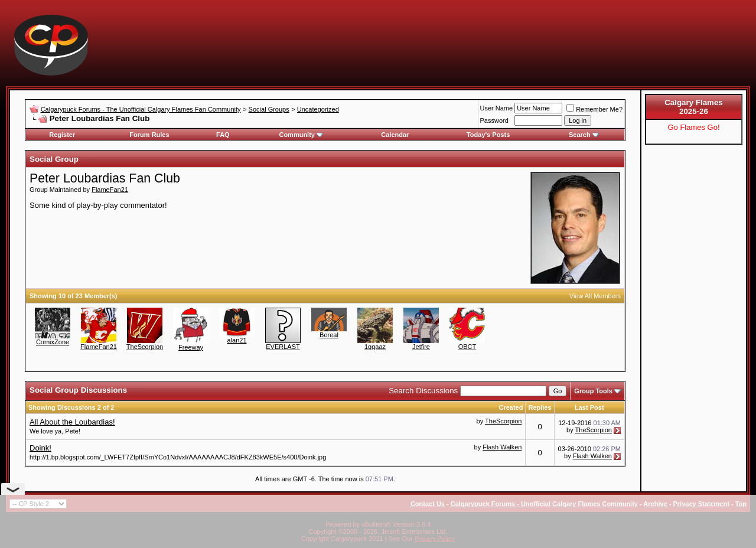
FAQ (223, 135)
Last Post (589, 407)
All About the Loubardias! (72, 422)
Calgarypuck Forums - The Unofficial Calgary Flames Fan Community (141, 109)
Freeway (191, 347)
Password (494, 120)
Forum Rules (149, 135)
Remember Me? (594, 109)
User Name (497, 108)
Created (511, 407)
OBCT (467, 347)
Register (62, 135)
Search (584, 135)
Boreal (329, 335)
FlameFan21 (110, 190)
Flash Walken (502, 447)
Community (301, 135)
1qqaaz (375, 347)
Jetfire (421, 347)
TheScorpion (145, 347)
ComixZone (53, 342)
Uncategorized (318, 109)
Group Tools (593, 391)
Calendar (395, 135)
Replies (540, 407)
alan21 (237, 340)
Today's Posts (488, 135)
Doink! (40, 448)
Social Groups (269, 109)
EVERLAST (283, 347)
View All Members (595, 296)
